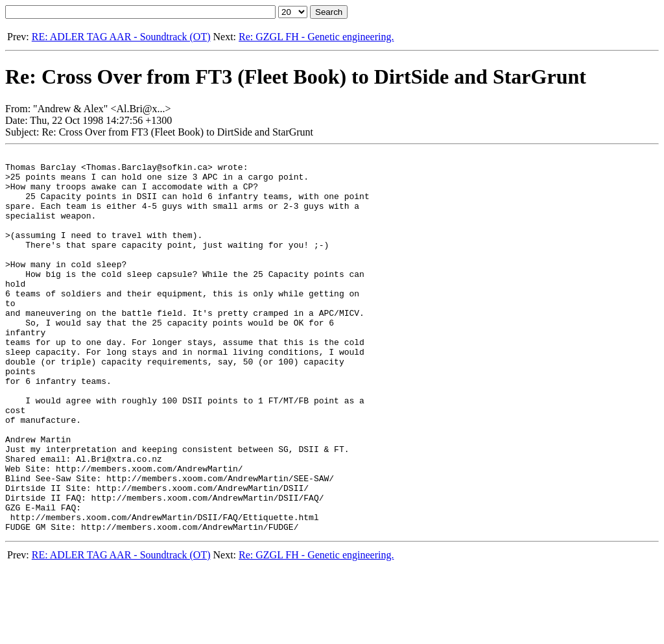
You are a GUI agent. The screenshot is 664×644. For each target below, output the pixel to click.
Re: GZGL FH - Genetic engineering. (316, 37)
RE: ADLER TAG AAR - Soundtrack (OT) (121, 37)
